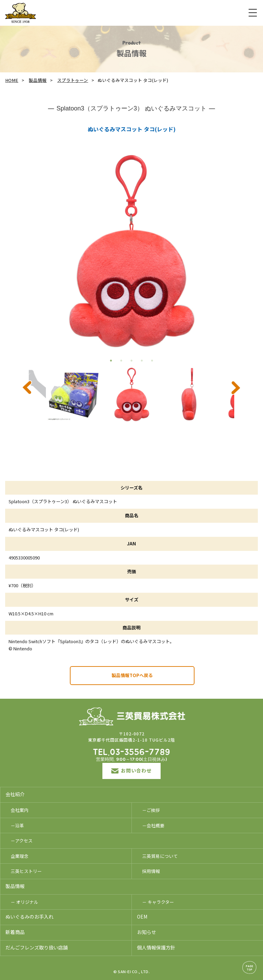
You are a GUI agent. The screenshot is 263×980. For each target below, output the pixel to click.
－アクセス (22, 841)
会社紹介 (15, 794)
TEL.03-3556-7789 (131, 753)
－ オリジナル (24, 902)
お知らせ (147, 932)
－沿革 (17, 825)
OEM (142, 917)
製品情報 (38, 80)
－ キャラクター (158, 902)
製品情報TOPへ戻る (132, 675)
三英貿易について (160, 856)
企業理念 (20, 856)
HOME (12, 80)
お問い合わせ (131, 770)
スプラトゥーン (73, 80)
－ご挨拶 (151, 810)
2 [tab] (121, 361)
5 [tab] (152, 361)
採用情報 (151, 871)
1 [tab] (111, 361)
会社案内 (20, 810)
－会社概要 (153, 825)
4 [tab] (142, 361)
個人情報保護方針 (156, 947)
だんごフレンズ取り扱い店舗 (37, 947)
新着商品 (15, 932)
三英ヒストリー (26, 871)
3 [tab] (131, 361)
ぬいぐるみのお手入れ (29, 917)
